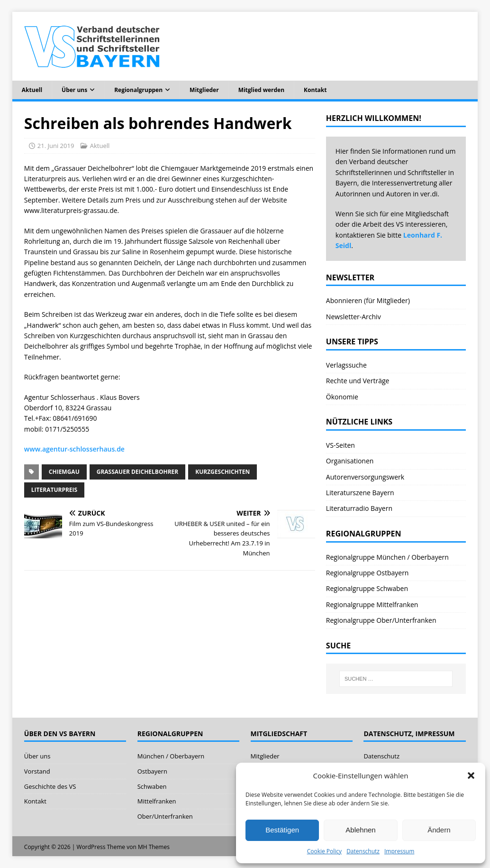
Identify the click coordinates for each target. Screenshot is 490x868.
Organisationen (350, 461)
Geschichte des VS (50, 786)
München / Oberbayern (171, 756)
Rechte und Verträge (358, 381)
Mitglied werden (261, 90)
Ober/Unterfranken (165, 816)
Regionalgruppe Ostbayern (367, 573)
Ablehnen (360, 830)
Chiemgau (64, 472)
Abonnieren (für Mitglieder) (368, 300)
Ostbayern (152, 771)
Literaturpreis (54, 490)
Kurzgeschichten (222, 472)
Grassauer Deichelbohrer (137, 472)
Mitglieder (204, 90)
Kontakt (315, 90)
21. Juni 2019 (56, 146)
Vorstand (37, 771)
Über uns (74, 90)
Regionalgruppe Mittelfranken (372, 605)
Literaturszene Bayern (360, 493)
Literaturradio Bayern (359, 508)
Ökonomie (342, 397)
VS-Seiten (340, 445)
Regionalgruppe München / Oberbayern (387, 557)
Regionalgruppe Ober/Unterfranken (381, 620)
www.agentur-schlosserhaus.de (74, 449)
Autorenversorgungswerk (365, 477)
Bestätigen (282, 830)
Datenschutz (363, 851)
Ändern (439, 830)
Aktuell (32, 90)
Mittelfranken (157, 801)
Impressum (399, 851)
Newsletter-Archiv (354, 317)
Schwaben (152, 786)
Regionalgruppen (138, 90)
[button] (471, 776)
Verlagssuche (346, 365)
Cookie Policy (324, 851)
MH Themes (154, 847)
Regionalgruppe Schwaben (367, 588)
